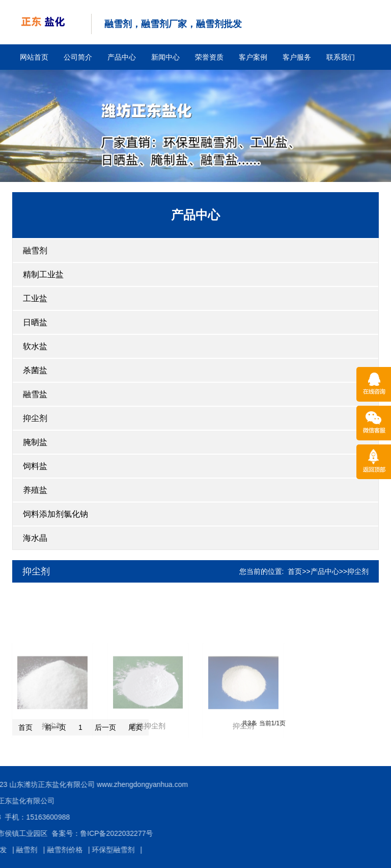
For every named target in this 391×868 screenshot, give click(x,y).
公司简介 (78, 57)
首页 (295, 571)
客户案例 (253, 57)
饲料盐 (35, 466)
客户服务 (297, 57)
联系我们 (341, 57)
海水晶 (35, 538)
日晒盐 (35, 322)
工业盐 (35, 298)
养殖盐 (35, 490)
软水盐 (35, 346)
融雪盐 (35, 394)
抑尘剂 (35, 418)
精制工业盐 (43, 274)
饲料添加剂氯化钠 (55, 514)
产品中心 (122, 57)
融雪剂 (35, 251)
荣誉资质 (209, 57)
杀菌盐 (35, 370)
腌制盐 (35, 442)
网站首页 (34, 57)
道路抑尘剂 (148, 765)
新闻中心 (165, 57)
